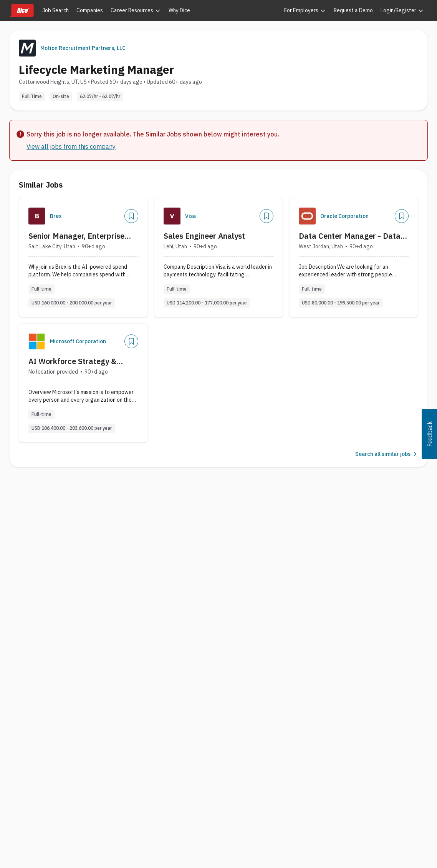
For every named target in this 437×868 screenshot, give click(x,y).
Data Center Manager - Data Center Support (350, 236)
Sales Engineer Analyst (204, 236)
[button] (429, 434)
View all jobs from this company (71, 146)
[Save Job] (131, 216)
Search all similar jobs (387, 454)
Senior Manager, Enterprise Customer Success (76, 236)
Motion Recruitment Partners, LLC (83, 48)
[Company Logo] (37, 216)
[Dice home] (22, 10)
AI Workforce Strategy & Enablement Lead (72, 361)
